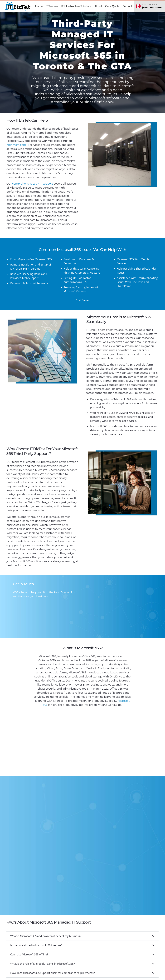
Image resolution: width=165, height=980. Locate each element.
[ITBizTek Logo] (18, 6)
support (33, 184)
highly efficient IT (18, 145)
